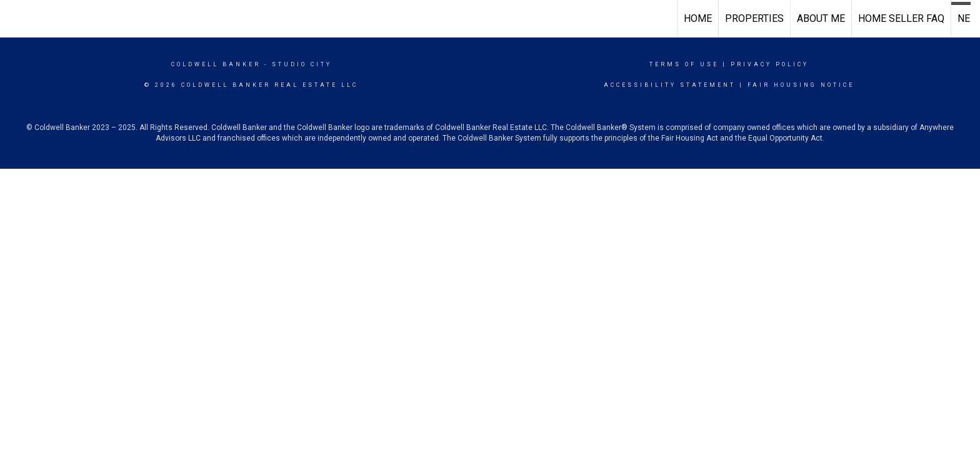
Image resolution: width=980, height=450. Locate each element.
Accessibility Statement (670, 85)
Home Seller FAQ (901, 18)
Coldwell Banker (216, 64)
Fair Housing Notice (801, 85)
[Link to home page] (16, 19)
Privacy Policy (770, 64)
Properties (754, 18)
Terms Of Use (684, 64)
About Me (821, 18)
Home (698, 18)
